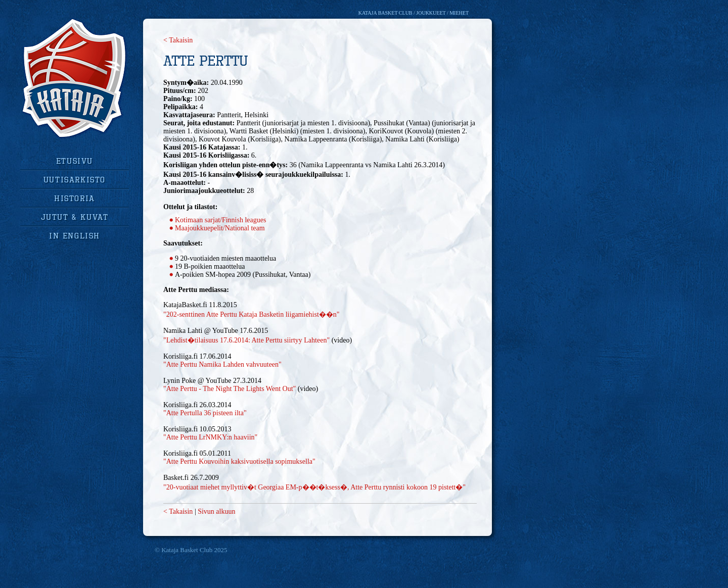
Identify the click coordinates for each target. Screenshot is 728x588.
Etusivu (75, 161)
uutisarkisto (75, 179)
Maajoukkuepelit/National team (220, 228)
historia (75, 198)
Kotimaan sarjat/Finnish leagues (220, 220)
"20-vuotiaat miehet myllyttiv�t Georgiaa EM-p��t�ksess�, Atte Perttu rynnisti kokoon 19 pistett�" (314, 487)
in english (75, 235)
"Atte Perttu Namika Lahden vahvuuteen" (222, 364)
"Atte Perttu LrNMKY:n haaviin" (210, 437)
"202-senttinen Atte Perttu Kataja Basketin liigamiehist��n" (252, 314)
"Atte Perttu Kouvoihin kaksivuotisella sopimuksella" (239, 461)
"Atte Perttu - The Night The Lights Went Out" (230, 389)
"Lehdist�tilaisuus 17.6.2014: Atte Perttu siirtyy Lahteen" (246, 340)
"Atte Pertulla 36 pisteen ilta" (205, 413)
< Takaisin (178, 40)
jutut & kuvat (75, 217)
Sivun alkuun (216, 511)
